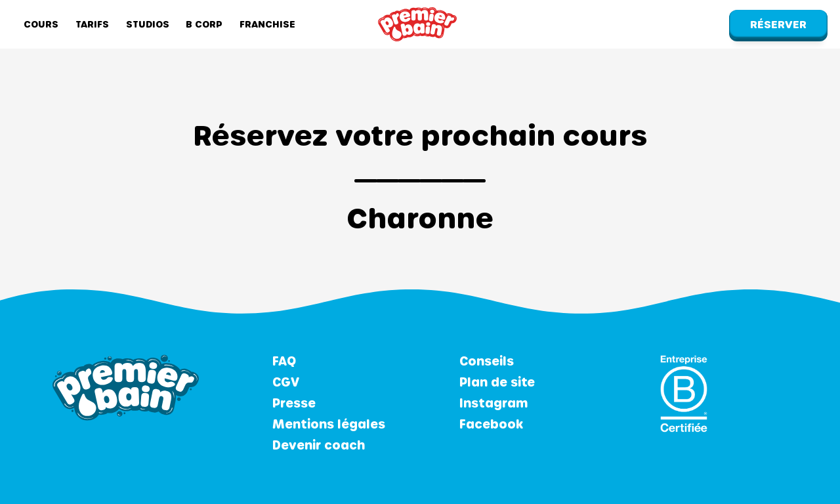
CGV (286, 382)
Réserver (778, 24)
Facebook (491, 424)
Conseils (487, 361)
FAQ (284, 361)
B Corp (204, 24)
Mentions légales (329, 424)
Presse (294, 403)
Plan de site (497, 382)
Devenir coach (319, 445)
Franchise (267, 24)
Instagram (493, 403)
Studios (148, 24)
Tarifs (92, 24)
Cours (41, 24)
